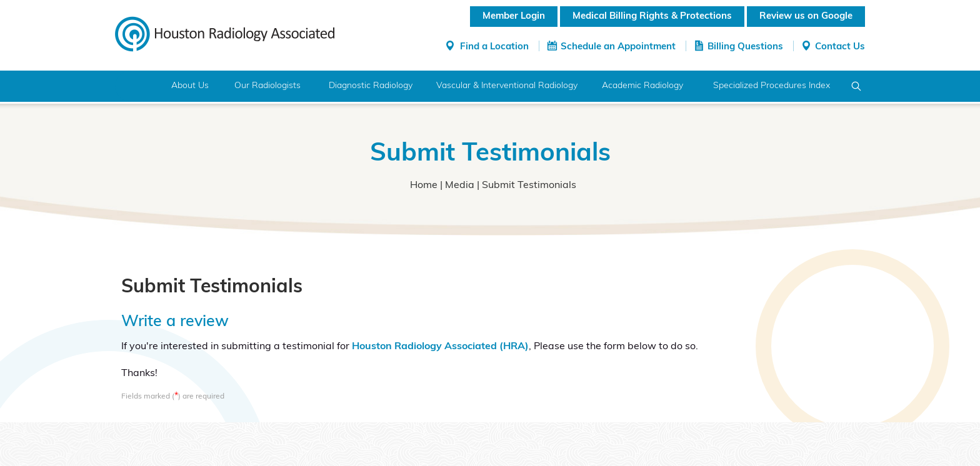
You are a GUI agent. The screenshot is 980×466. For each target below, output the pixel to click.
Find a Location (494, 47)
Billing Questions (745, 47)
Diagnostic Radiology (371, 86)
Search (857, 86)
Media (460, 186)
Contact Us (840, 47)
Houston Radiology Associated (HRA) (440, 347)
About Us (190, 86)
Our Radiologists (267, 86)
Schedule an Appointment (618, 47)
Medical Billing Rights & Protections (652, 17)
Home (138, 86)
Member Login (514, 17)
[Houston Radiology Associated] (225, 33)
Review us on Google (806, 17)
